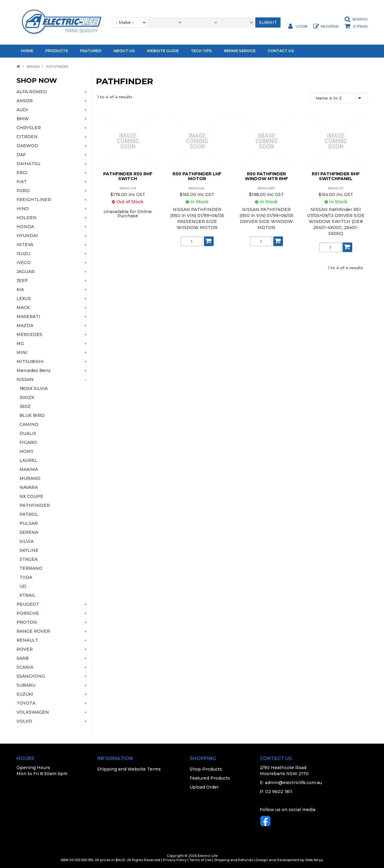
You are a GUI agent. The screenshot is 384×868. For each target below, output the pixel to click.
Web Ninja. (314, 860)
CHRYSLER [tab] (29, 128)
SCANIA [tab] (25, 667)
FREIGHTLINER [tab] (34, 200)
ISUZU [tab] (23, 254)
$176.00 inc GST (128, 195)
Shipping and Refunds (234, 860)
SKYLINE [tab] (29, 550)
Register (330, 26)
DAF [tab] (21, 155)
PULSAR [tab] (29, 523)
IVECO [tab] (24, 263)
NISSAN (33, 67)
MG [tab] (20, 343)
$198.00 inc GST (266, 195)
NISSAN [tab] (25, 379)
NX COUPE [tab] (31, 496)
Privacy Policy (175, 860)
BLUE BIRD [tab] (32, 415)
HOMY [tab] (27, 451)
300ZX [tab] (27, 397)
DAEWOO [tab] (27, 146)
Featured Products (210, 778)
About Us (124, 51)
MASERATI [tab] (28, 317)
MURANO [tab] (30, 478)
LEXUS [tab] (24, 299)
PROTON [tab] (27, 622)
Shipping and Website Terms (129, 769)
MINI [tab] (22, 352)
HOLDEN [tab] (27, 218)
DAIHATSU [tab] (28, 164)
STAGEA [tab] (28, 559)
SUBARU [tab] (26, 685)
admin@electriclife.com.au (293, 783)
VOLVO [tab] (24, 721)
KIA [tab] (20, 290)
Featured (91, 51)
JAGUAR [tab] (25, 272)
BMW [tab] (23, 119)
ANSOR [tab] (25, 101)
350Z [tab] (25, 406)
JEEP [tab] (22, 281)
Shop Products (206, 769)
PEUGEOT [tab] (28, 604)
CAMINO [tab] (29, 424)
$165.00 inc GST (197, 195)
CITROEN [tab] (27, 137)
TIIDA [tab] (26, 577)
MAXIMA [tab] (29, 469)
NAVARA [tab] (29, 487)
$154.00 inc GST (336, 195)
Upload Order (204, 787)
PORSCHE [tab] (28, 613)
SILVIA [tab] (27, 541)
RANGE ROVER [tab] (33, 631)
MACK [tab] (23, 308)
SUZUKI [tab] (25, 694)
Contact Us (281, 51)
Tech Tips (201, 51)
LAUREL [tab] (28, 460)
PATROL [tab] (29, 514)
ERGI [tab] (22, 173)
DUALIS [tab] (28, 433)
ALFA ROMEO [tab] (32, 92)
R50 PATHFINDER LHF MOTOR (197, 176)
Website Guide (163, 51)
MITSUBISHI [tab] (30, 361)
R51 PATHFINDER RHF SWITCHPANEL (336, 176)
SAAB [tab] (22, 658)
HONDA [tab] (25, 227)
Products (57, 51)
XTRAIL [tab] (28, 595)
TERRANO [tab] (31, 568)
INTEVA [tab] (25, 245)
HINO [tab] (23, 209)
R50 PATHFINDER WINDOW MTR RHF (266, 176)
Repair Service (240, 51)
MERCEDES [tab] (29, 334)
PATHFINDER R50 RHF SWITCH (128, 176)
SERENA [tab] (29, 532)
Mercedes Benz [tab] (34, 370)
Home (27, 51)
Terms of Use (200, 860)
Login (302, 26)
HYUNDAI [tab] (27, 236)
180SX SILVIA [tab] (34, 388)
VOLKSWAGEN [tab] (33, 712)
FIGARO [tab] (28, 442)
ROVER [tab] (25, 649)
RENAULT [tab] (27, 640)
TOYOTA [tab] (26, 703)
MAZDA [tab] (25, 325)
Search (360, 19)
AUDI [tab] (22, 110)
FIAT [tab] (22, 182)
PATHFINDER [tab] (35, 505)
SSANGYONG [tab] (31, 676)
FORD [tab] (23, 191)
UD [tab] (23, 586)
